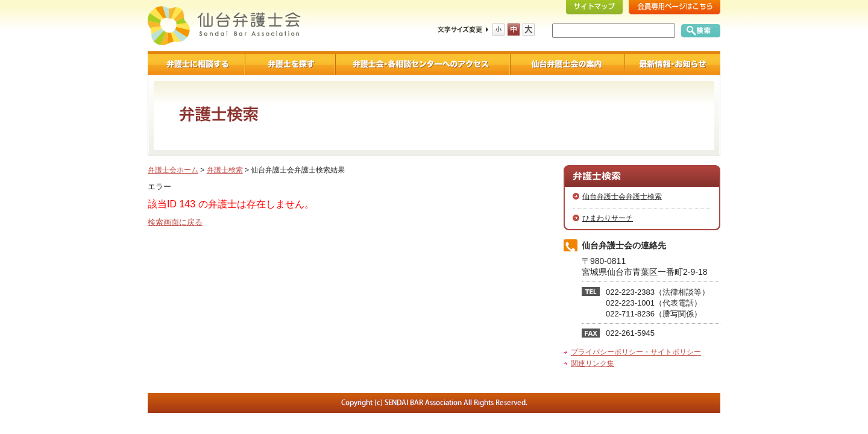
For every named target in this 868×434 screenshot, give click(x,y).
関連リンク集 (593, 363)
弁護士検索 (225, 170)
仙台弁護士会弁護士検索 (622, 197)
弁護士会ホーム (173, 170)
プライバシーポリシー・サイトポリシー (636, 352)
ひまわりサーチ (608, 218)
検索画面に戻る (175, 222)
